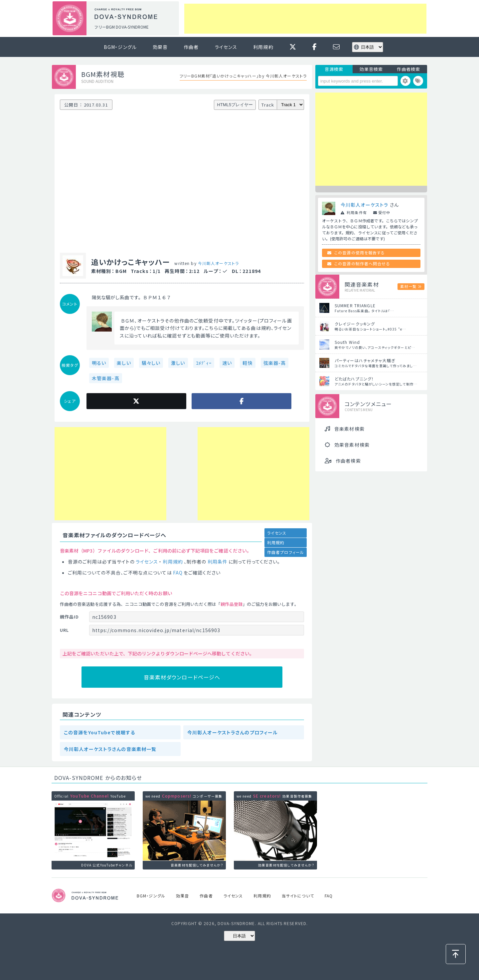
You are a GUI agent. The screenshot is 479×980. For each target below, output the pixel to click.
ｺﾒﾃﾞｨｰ (204, 363)
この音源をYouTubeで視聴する (99, 732)
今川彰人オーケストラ (218, 263)
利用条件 (218, 562)
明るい (99, 363)
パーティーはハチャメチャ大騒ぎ (365, 360)
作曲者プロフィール (286, 552)
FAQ (178, 573)
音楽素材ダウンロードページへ (182, 677)
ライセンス (226, 47)
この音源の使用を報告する (360, 252)
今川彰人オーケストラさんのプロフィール (233, 732)
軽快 (247, 363)
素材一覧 (408, 286)
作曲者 (191, 47)
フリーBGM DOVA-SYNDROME (121, 27)
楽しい (124, 363)
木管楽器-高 (106, 378)
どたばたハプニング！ (354, 379)
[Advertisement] (305, 19)
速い (227, 363)
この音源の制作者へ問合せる (362, 263)
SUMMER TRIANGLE (355, 305)
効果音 (160, 47)
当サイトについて (298, 896)
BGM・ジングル (120, 47)
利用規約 (263, 47)
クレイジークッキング (355, 324)
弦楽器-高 (275, 363)
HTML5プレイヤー (235, 105)
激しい (178, 363)
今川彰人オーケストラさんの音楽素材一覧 (110, 749)
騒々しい (151, 363)
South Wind (347, 342)
